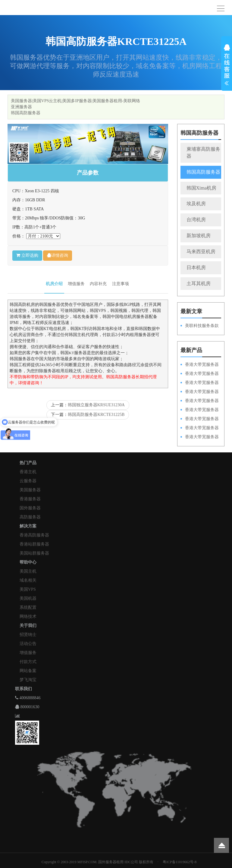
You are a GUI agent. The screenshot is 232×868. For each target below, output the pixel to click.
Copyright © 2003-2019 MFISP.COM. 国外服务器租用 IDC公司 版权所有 (97, 862)
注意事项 (121, 284)
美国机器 (28, 598)
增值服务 (76, 284)
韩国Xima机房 (202, 188)
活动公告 (28, 644)
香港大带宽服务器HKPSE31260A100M (200, 392)
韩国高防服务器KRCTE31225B (96, 415)
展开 (227, 66)
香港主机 (28, 472)
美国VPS (28, 589)
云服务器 (28, 481)
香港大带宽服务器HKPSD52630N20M (200, 437)
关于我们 (28, 626)
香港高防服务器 (34, 535)
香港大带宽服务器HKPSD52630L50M (200, 410)
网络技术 (28, 616)
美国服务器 (30, 490)
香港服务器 (30, 499)
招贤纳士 (28, 635)
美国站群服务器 (34, 553)
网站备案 (28, 671)
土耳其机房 (199, 283)
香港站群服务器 (34, 544)
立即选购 (27, 255)
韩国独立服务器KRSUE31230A (96, 405)
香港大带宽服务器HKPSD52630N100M (200, 365)
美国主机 (28, 571)
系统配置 (28, 607)
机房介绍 (54, 284)
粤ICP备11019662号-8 (180, 862)
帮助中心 (28, 562)
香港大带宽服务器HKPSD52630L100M (200, 374)
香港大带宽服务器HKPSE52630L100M (200, 383)
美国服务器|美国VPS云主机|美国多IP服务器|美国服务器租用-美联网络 (75, 101)
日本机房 (196, 267)
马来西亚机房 (201, 252)
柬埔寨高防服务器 (203, 153)
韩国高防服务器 (26, 113)
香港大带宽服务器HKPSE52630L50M (200, 419)
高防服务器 (30, 517)
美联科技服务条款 (202, 326)
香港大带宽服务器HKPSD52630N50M (200, 401)
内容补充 (98, 284)
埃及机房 (196, 204)
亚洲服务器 (21, 107)
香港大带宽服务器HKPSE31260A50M (200, 428)
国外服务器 (30, 508)
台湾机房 (196, 220)
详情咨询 (58, 255)
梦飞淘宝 (28, 680)
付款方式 (28, 662)
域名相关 (28, 580)
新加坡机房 (199, 236)
